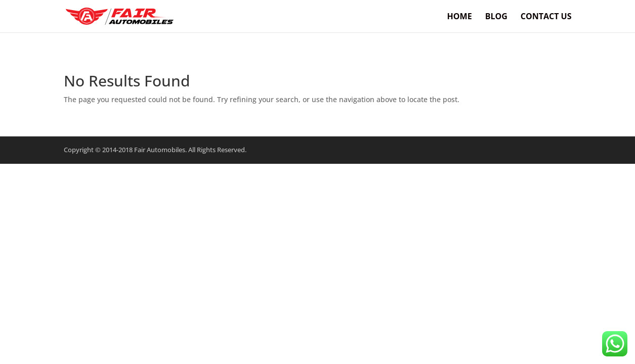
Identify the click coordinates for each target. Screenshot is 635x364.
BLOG (496, 17)
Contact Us (546, 17)
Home (460, 17)
